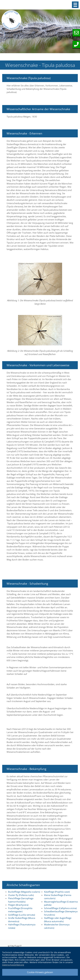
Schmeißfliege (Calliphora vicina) (60, 908)
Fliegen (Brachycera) (18, 905)
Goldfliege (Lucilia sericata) (22, 915)
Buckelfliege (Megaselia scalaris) (24, 892)
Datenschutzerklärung (13, 965)
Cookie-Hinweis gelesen (40, 972)
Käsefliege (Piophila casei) (57, 892)
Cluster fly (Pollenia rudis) (21, 895)
